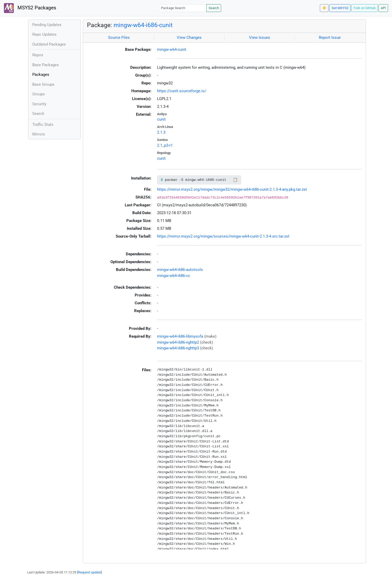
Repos (38, 55)
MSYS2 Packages (30, 8)
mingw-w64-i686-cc (174, 276)
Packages (41, 75)
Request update (89, 572)
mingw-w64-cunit (172, 50)
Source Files (119, 38)
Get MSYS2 (340, 8)
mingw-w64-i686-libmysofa (180, 336)
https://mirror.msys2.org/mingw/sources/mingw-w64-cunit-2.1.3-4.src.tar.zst (223, 236)
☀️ (324, 8)
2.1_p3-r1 (165, 145)
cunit (161, 119)
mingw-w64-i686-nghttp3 (178, 348)
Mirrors (39, 134)
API (383, 8)
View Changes (189, 38)
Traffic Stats (43, 125)
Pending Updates (47, 25)
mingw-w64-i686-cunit (143, 25)
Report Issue (330, 38)
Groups (39, 94)
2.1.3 (161, 132)
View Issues (260, 38)
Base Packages (46, 65)
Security (39, 104)
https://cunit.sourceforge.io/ (182, 91)
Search (214, 8)
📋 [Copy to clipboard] (235, 180)
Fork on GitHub (365, 8)
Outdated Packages (49, 44)
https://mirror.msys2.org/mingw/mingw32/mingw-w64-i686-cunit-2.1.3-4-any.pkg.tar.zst (232, 189)
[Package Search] (183, 8)
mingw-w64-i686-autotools (180, 270)
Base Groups (43, 84)
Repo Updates (44, 34)
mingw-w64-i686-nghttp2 (178, 342)
